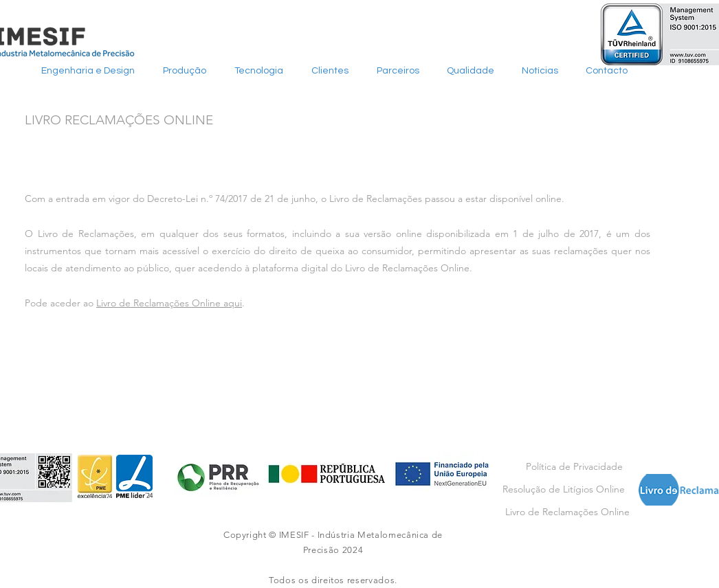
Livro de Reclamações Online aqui (169, 303)
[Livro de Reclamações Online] (567, 512)
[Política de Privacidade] (574, 467)
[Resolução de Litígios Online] (563, 490)
